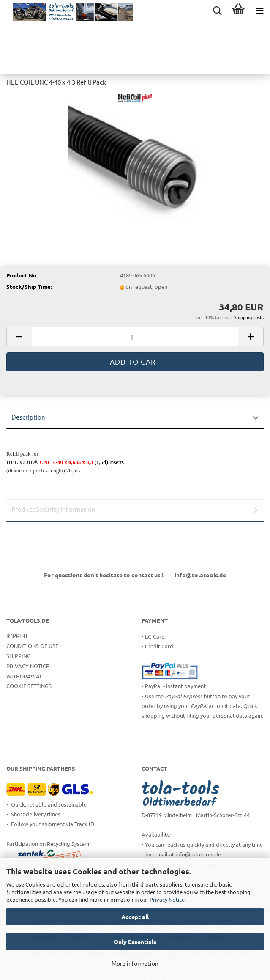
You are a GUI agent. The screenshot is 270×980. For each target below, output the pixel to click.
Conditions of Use (32, 646)
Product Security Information (53, 509)
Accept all (135, 917)
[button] (19, 336)
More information (135, 963)
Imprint (17, 635)
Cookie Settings (29, 686)
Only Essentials (135, 942)
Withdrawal (25, 676)
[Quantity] (135, 336)
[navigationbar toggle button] (259, 11)
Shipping (19, 656)
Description (28, 417)
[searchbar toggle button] (217, 11)
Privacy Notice (167, 899)
